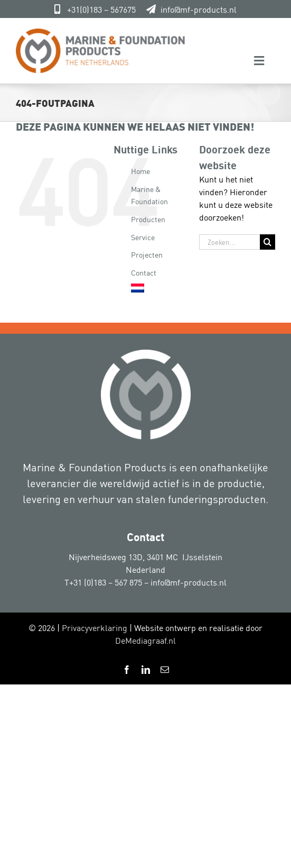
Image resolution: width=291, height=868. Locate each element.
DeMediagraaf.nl (145, 640)
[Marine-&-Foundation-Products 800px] (101, 33)
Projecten (147, 254)
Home (140, 171)
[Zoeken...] (229, 242)
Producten (148, 219)
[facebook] (127, 670)
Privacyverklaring (95, 627)
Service (143, 237)
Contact (144, 272)
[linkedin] (146, 670)
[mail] (165, 670)
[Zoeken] (267, 242)
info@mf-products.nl (199, 9)
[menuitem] (157, 288)
